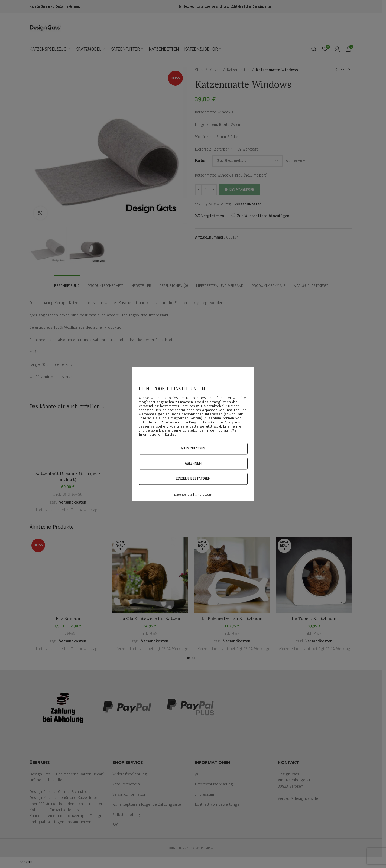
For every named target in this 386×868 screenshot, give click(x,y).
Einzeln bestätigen (193, 479)
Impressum (204, 495)
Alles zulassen (193, 448)
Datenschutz (183, 495)
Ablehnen (193, 463)
